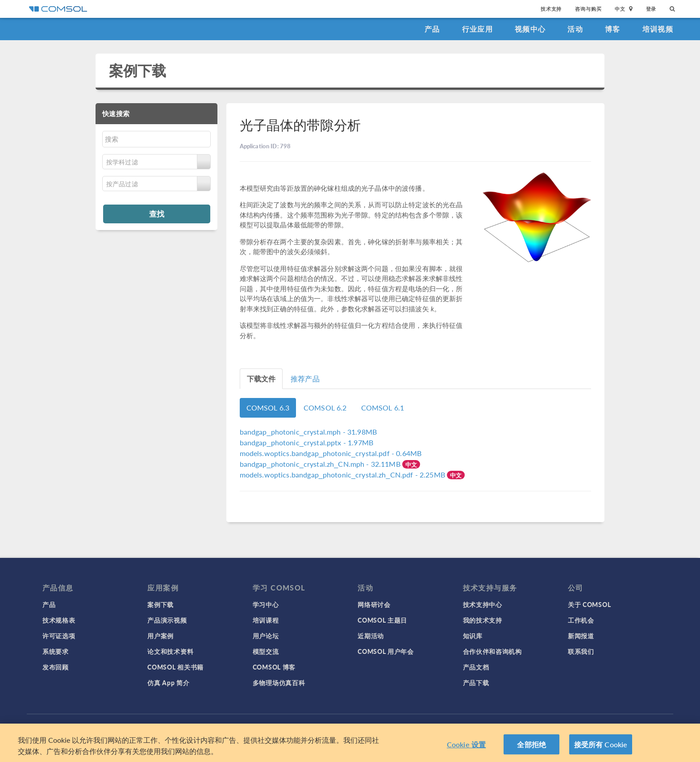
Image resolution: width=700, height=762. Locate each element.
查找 (157, 214)
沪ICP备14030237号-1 (371, 726)
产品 (432, 29)
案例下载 (138, 70)
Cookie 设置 (466, 748)
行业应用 (477, 29)
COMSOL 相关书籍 (175, 667)
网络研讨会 (374, 604)
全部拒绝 (531, 748)
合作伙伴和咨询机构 (492, 651)
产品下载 (476, 682)
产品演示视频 (167, 620)
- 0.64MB (331, 453)
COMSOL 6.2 (325, 408)
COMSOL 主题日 (382, 620)
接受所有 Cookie (601, 748)
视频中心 (530, 29)
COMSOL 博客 (274, 667)
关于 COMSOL (589, 604)
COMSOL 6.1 (383, 408)
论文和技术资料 (170, 651)
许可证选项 (59, 636)
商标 (276, 726)
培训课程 (266, 620)
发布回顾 (56, 667)
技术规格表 (59, 620)
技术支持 (551, 9)
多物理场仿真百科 (279, 682)
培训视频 (658, 29)
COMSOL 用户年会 (386, 651)
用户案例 (160, 636)
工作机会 (581, 620)
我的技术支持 (483, 620)
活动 (575, 29)
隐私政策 (252, 726)
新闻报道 (581, 636)
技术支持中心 (483, 604)
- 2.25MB (344, 475)
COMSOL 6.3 (268, 408)
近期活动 (371, 636)
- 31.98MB (308, 432)
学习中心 (266, 604)
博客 (613, 29)
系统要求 (56, 651)
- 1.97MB (307, 442)
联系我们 (581, 651)
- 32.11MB (321, 464)
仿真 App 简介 (168, 682)
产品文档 (476, 667)
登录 (651, 9)
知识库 (473, 636)
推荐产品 (305, 379)
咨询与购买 (588, 9)
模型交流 (266, 651)
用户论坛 (266, 636)
